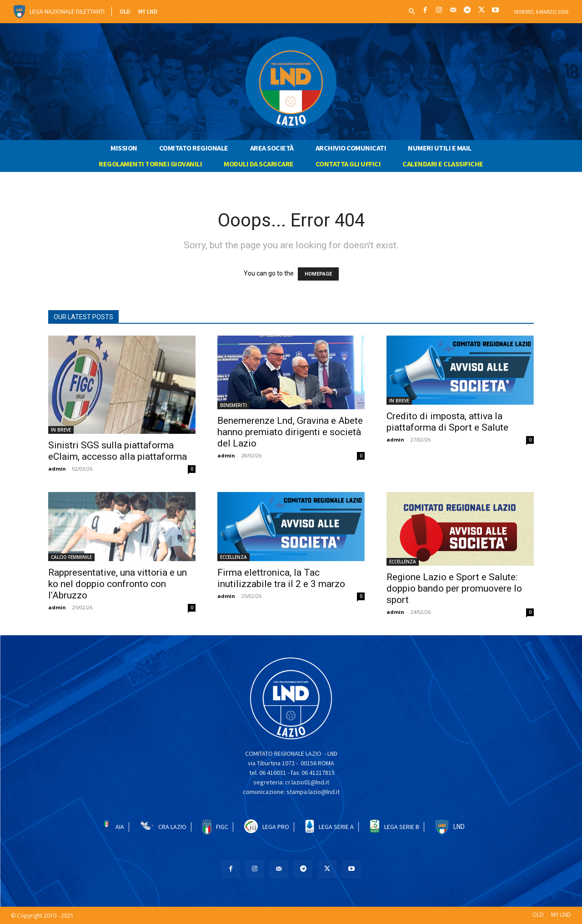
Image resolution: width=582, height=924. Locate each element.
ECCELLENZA (233, 557)
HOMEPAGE (318, 274)
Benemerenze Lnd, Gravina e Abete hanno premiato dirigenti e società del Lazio (290, 432)
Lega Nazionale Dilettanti (67, 11)
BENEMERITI (233, 405)
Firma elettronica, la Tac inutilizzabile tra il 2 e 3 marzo (281, 578)
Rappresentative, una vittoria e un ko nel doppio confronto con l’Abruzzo (118, 584)
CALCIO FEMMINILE (71, 557)
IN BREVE (61, 430)
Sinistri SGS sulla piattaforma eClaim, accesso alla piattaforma (118, 451)
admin (57, 469)
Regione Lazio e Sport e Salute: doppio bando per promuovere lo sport (454, 588)
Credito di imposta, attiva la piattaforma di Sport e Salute (447, 422)
